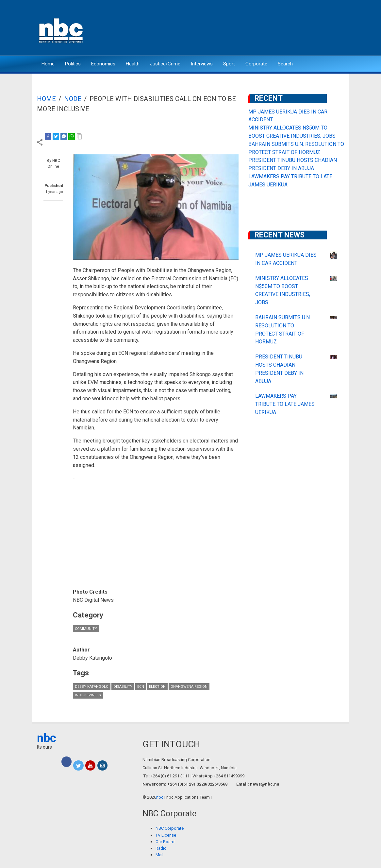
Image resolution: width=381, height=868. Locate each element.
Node (73, 99)
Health (133, 64)
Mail (159, 855)
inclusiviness (88, 695)
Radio (161, 848)
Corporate (256, 64)
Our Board (165, 842)
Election (157, 687)
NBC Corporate (170, 828)
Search (285, 64)
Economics (103, 64)
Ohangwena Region (189, 687)
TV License (166, 835)
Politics (73, 64)
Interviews (202, 64)
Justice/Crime (165, 64)
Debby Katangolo (92, 687)
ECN (141, 687)
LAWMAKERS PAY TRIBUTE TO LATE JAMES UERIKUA (285, 404)
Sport (229, 64)
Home (48, 64)
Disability (123, 687)
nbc (47, 738)
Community (86, 629)
